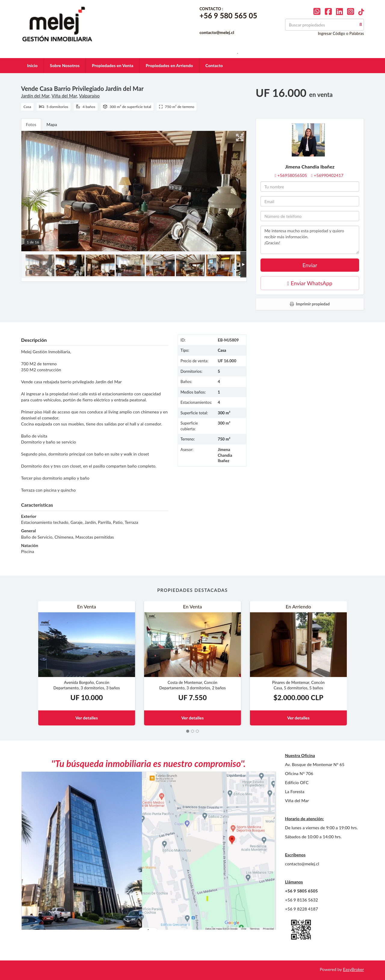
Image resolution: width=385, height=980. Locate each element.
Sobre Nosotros (65, 65)
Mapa (52, 124)
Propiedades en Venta (112, 65)
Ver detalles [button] (87, 718)
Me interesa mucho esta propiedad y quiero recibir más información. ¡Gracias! (310, 240)
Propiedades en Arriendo (169, 65)
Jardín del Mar (35, 96)
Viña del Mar (64, 96)
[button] (30, 663)
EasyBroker (353, 969)
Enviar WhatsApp (310, 283)
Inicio (32, 65)
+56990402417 (329, 175)
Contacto (214, 65)
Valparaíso (89, 96)
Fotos (31, 124)
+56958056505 (292, 175)
